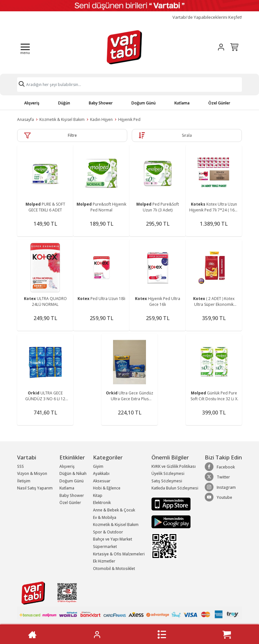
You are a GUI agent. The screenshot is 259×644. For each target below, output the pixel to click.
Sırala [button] (187, 135)
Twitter (217, 477)
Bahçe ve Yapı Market (113, 539)
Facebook (220, 467)
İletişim (24, 481)
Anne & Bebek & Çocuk (114, 510)
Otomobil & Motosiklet (114, 569)
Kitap (98, 495)
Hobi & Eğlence (107, 488)
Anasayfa (26, 119)
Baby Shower (101, 103)
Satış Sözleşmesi (167, 481)
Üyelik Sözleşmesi (168, 473)
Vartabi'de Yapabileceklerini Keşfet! (207, 17)
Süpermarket (105, 547)
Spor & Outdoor (108, 532)
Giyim (98, 466)
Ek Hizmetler (104, 561)
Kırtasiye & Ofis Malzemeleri (119, 554)
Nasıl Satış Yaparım (35, 488)
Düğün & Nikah (73, 473)
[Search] (129, 85)
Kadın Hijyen (101, 119)
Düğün (64, 103)
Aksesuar (102, 481)
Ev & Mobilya (105, 517)
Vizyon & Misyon (32, 473)
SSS (21, 466)
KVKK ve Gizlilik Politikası (174, 466)
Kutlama (182, 103)
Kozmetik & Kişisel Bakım (62, 119)
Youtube (218, 497)
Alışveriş (32, 103)
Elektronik (102, 503)
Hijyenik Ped (129, 119)
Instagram (220, 487)
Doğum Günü (144, 103)
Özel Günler (219, 103)
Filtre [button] (72, 135)
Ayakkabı (101, 473)
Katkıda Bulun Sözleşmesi (175, 488)
